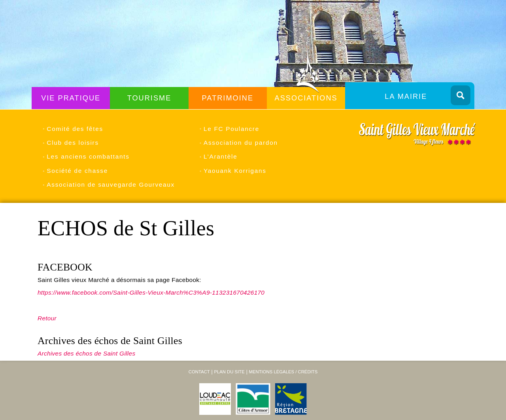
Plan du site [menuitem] (229, 372)
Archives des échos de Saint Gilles (86, 353)
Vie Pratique (71, 98)
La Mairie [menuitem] (406, 96)
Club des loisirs (73, 143)
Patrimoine (228, 98)
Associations (306, 98)
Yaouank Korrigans (235, 171)
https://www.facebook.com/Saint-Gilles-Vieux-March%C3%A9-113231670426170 (151, 292)
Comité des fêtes (75, 129)
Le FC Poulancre (231, 129)
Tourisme (149, 98)
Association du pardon (241, 143)
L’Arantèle (220, 156)
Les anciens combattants (88, 156)
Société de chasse (77, 171)
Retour (47, 318)
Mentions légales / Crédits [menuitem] (283, 372)
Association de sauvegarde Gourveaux (111, 184)
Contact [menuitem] (199, 372)
